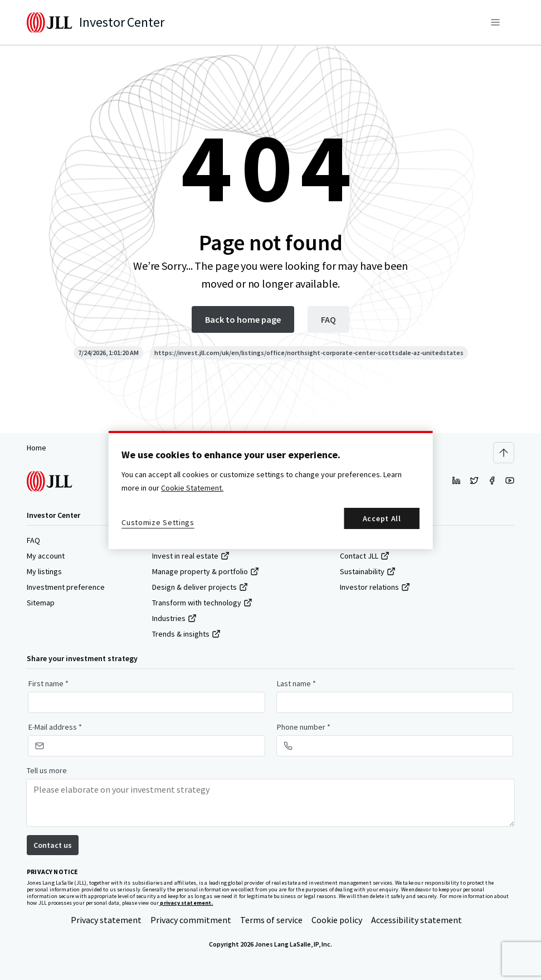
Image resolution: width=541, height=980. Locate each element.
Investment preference (66, 587)
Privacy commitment (191, 920)
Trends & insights (186, 634)
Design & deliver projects (200, 587)
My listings (44, 571)
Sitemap (41, 603)
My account (46, 556)
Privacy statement (106, 920)
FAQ (33, 540)
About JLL (362, 540)
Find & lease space (189, 540)
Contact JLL (365, 556)
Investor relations (375, 587)
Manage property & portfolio (206, 571)
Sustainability (368, 571)
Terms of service (271, 920)
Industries (174, 618)
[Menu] (495, 22)
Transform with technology (202, 603)
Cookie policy (337, 920)
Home (36, 448)
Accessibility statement (416, 920)
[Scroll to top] (504, 453)
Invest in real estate (191, 556)
